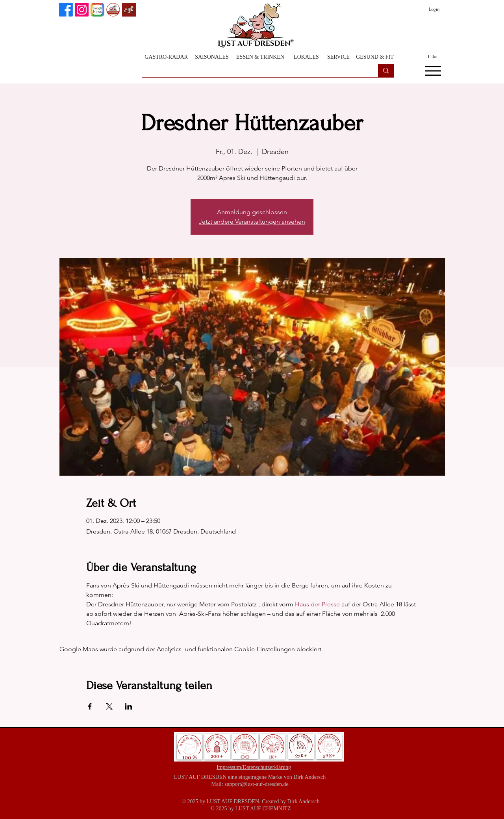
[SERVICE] (338, 57)
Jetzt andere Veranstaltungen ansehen (252, 221)
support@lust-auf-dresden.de (257, 784)
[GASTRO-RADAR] (166, 57)
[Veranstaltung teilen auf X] (109, 706)
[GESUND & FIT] (375, 57)
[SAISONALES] (212, 57)
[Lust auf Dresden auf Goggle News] (97, 10)
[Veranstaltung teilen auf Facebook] (90, 706)
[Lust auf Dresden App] (129, 10)
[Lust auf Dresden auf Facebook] (66, 10)
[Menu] (433, 71)
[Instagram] (82, 10)
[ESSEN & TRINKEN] (260, 57)
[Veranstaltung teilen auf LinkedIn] (129, 706)
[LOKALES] (306, 57)
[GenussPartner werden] (113, 10)
